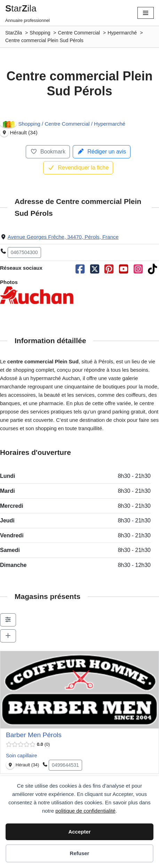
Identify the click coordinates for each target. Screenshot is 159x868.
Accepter (79, 832)
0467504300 (24, 252)
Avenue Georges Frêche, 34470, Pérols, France (63, 237)
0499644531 (65, 765)
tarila (21, 8)
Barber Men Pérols (34, 735)
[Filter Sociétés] (8, 620)
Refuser (80, 853)
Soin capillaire (22, 756)
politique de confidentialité (85, 811)
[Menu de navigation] (146, 13)
